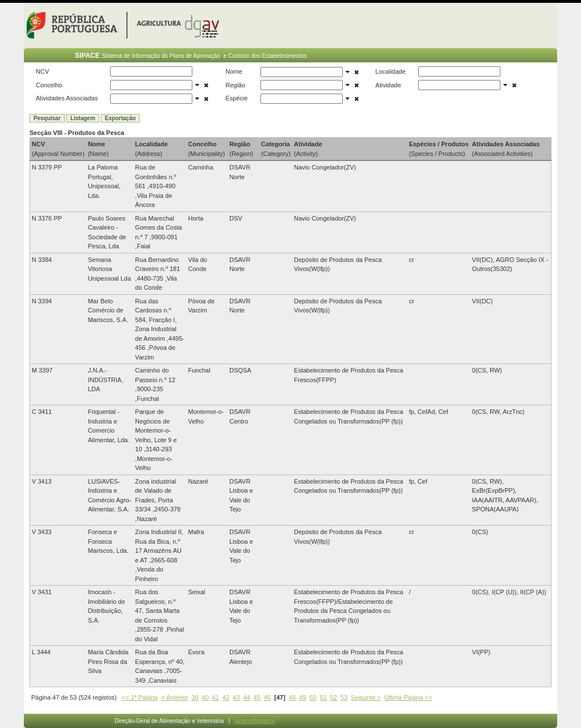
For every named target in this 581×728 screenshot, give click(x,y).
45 (257, 697)
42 (226, 697)
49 (302, 697)
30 (195, 697)
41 (216, 697)
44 (247, 697)
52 (334, 697)
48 (292, 697)
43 (236, 697)
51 (323, 697)
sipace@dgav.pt (255, 721)
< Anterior (174, 697)
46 (267, 697)
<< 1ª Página (140, 697)
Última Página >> (408, 697)
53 (344, 697)
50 (313, 697)
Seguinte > (366, 697)
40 (205, 697)
